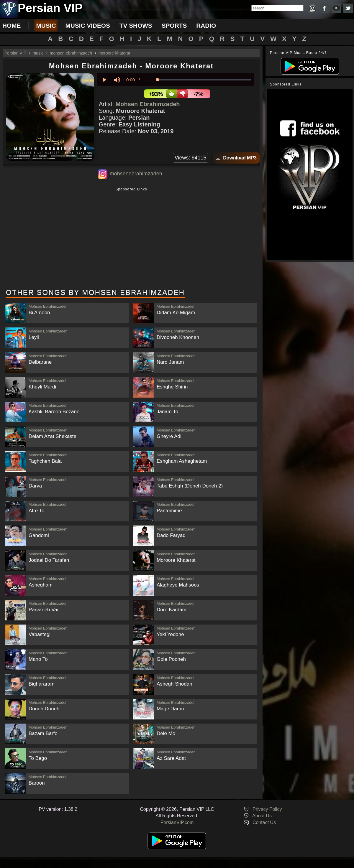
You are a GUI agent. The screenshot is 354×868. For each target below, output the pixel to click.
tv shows (136, 25)
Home (12, 25)
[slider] (204, 80)
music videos (87, 25)
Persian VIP (15, 53)
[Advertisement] (131, 238)
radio (206, 25)
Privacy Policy (267, 809)
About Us (262, 816)
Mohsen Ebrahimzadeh (148, 104)
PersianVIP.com (177, 822)
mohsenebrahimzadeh (136, 174)
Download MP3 (236, 158)
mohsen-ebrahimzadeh (71, 53)
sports (174, 25)
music (46, 25)
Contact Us (264, 822)
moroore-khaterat (114, 53)
